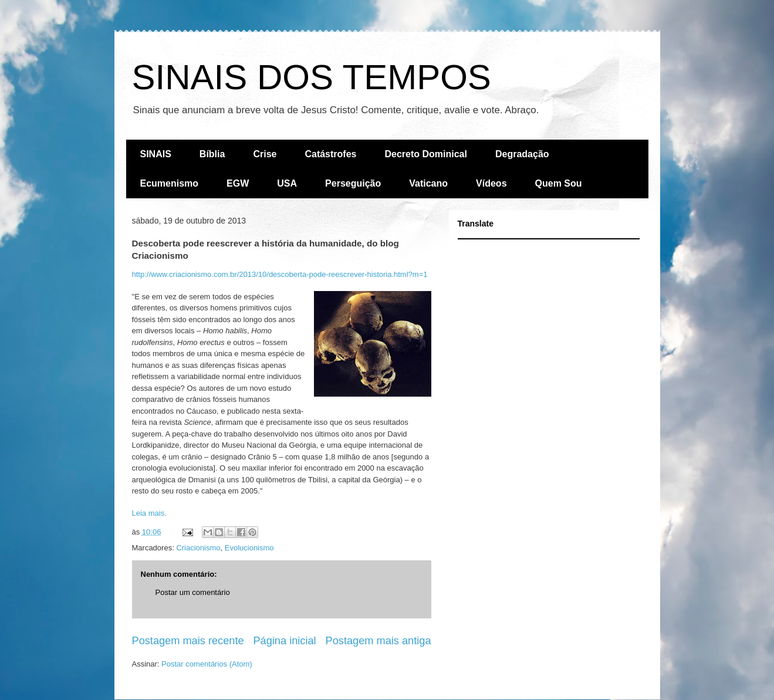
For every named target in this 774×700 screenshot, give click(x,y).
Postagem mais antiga (378, 641)
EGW (238, 183)
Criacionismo (198, 548)
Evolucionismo (249, 548)
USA (287, 183)
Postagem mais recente (188, 641)
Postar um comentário (193, 592)
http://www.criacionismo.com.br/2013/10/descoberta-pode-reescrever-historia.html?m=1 (280, 274)
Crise (265, 154)
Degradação (522, 154)
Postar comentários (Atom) (207, 664)
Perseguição (353, 183)
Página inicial (284, 641)
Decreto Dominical (425, 154)
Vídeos (491, 183)
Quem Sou (559, 183)
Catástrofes (330, 154)
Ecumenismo (170, 183)
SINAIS (156, 154)
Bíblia (212, 154)
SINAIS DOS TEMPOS (312, 77)
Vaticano (428, 183)
